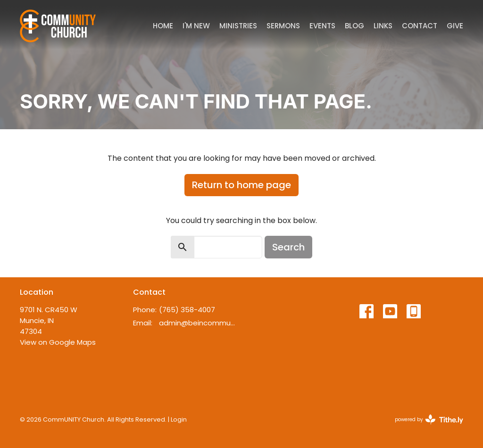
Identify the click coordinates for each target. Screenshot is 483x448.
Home (163, 26)
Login (179, 419)
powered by (429, 419)
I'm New (196, 26)
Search (288, 247)
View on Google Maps (58, 342)
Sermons (283, 26)
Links (383, 26)
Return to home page (241, 185)
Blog (354, 26)
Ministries (238, 26)
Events (322, 26)
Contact (420, 26)
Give (455, 26)
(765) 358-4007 (187, 310)
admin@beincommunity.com (198, 323)
